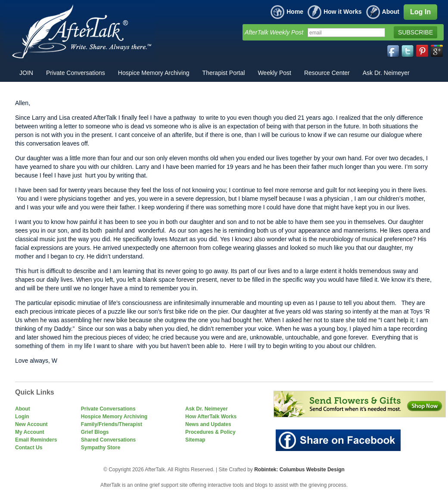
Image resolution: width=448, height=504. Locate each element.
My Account (30, 432)
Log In (420, 12)
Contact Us (29, 448)
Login (22, 417)
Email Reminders (36, 440)
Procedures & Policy (210, 432)
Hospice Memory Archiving (114, 417)
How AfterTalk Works (211, 417)
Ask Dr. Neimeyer (207, 409)
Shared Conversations (108, 440)
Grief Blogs (95, 432)
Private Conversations (108, 409)
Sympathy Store (101, 448)
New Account (31, 424)
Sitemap (195, 440)
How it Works (334, 12)
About (383, 12)
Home (287, 12)
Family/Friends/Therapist (112, 424)
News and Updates (208, 424)
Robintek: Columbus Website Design (299, 470)
